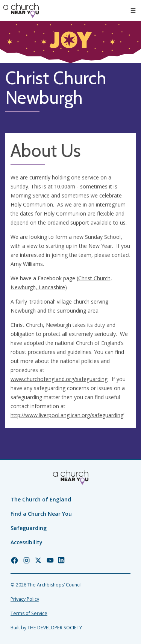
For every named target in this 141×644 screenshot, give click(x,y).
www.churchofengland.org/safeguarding (59, 379)
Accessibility (27, 542)
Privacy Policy (25, 599)
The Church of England (41, 499)
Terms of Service (29, 613)
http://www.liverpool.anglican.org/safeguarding (67, 415)
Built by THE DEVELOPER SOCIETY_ (47, 628)
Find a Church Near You (41, 514)
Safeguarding (29, 528)
